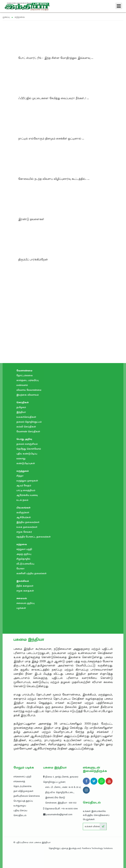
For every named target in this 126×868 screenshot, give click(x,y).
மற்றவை (22, 544)
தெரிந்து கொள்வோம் (29, 449)
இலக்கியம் (23, 581)
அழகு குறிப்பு (24, 554)
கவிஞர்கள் (23, 512)
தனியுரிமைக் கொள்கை (27, 796)
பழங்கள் (21, 608)
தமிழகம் (21, 407)
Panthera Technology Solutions (97, 848)
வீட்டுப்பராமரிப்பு (25, 564)
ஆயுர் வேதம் (24, 485)
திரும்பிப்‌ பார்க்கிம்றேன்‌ (33, 260)
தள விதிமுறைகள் (23, 791)
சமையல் (22, 598)
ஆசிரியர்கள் (24, 517)
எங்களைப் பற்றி (22, 777)
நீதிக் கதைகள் (25, 586)
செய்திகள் (23, 402)
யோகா (20, 569)
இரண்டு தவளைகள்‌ (31, 219)
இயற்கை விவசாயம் (28, 395)
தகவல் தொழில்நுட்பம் (29, 422)
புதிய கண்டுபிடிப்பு (27, 454)
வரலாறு (21, 458)
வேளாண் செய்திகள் (28, 431)
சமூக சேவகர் (24, 532)
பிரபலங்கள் (23, 508)
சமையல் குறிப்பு (25, 603)
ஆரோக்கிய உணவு (27, 495)
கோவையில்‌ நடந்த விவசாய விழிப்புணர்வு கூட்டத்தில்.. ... (54, 179)
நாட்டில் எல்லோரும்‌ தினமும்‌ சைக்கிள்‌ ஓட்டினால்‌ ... (51, 139)
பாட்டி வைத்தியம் (26, 490)
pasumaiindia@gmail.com (58, 814)
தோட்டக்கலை (25, 375)
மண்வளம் (22, 385)
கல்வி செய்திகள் (26, 427)
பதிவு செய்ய (20, 810)
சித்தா (20, 476)
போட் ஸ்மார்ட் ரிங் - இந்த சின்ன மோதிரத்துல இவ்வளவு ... (56, 58)
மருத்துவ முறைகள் (27, 481)
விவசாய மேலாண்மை (29, 390)
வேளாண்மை (24, 371)
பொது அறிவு (24, 439)
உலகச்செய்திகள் (26, 417)
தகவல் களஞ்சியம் (27, 444)
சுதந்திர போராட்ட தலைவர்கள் (33, 537)
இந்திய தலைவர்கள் (28, 522)
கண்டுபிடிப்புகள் (26, 463)
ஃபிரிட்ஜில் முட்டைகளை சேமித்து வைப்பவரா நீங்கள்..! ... (54, 98)
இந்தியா (21, 412)
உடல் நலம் (22, 500)
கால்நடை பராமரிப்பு (28, 380)
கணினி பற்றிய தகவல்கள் (31, 573)
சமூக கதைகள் (25, 591)
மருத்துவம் (23, 471)
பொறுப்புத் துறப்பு (23, 801)
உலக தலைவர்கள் (27, 527)
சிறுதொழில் (23, 559)
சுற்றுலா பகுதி (24, 549)
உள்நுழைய (20, 806)
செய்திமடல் (20, 815)
